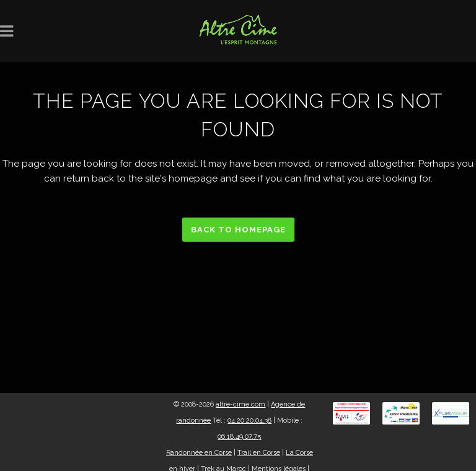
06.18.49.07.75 (239, 437)
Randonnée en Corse (199, 453)
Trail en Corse (259, 453)
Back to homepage (238, 230)
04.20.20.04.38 (249, 420)
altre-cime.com (240, 404)
